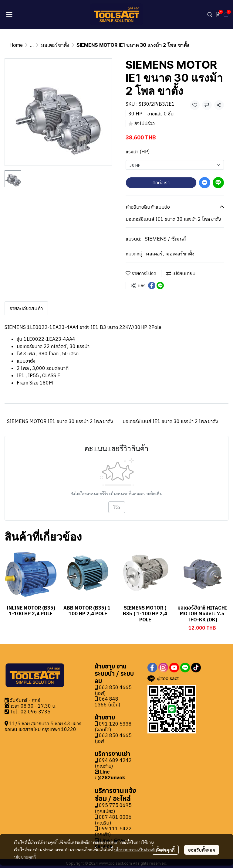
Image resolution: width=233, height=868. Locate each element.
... (32, 45)
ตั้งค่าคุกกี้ (165, 850)
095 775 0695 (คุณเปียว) (113, 808)
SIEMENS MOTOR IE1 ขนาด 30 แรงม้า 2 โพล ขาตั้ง (60, 421)
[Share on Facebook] (152, 285)
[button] (210, 15)
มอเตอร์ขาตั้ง (55, 45)
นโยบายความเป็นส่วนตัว (135, 849)
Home (16, 45)
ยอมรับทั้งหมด (202, 850)
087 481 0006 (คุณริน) (113, 820)
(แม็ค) (113, 705)
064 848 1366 (106, 702)
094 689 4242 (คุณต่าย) (113, 763)
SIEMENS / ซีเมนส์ (165, 239)
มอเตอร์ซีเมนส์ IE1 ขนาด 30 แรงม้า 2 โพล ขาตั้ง (170, 421)
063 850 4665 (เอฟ (113, 738)
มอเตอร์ (155, 254)
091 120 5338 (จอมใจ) (113, 727)
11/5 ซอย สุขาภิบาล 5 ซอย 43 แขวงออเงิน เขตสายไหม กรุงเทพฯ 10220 (43, 726)
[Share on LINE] (160, 285)
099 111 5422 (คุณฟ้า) (113, 831)
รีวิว (117, 507)
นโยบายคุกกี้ (25, 857)
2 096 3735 (37, 712)
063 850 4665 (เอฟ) (113, 690)
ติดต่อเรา (161, 183)
